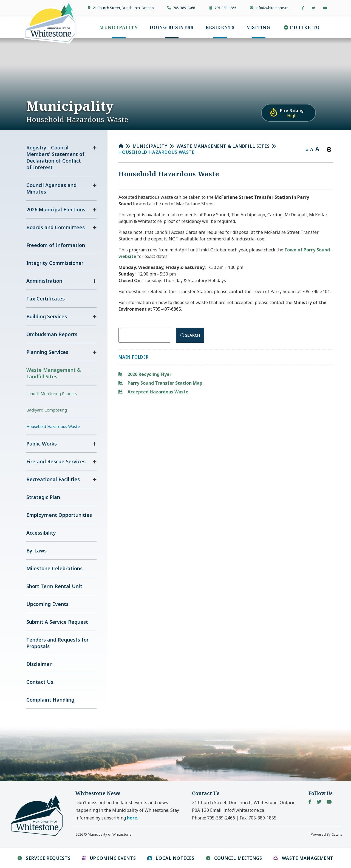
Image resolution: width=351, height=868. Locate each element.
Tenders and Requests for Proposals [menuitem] (57, 643)
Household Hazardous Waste (156, 152)
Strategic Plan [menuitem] (43, 497)
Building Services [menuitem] (47, 316)
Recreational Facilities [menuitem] (53, 479)
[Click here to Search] (190, 335)
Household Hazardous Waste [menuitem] (53, 426)
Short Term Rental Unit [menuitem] (54, 586)
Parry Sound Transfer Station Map (164, 383)
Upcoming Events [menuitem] (47, 604)
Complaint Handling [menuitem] (50, 700)
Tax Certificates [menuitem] (46, 299)
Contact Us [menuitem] (40, 682)
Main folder (134, 357)
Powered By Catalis (326, 834)
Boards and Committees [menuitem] (56, 227)
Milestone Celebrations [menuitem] (54, 568)
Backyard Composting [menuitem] (47, 410)
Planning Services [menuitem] (47, 352)
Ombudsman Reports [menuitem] (52, 334)
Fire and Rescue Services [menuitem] (56, 461)
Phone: (213, 818)
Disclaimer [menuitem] (39, 664)
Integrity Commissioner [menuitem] (55, 263)
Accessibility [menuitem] (41, 533)
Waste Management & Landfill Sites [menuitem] (54, 373)
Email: (237, 810)
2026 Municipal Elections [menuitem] (56, 209)
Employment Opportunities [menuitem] (59, 515)
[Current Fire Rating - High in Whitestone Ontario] (288, 113)
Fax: (258, 818)
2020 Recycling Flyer (149, 374)
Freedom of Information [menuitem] (56, 245)
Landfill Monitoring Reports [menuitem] (52, 394)
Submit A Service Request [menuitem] (57, 622)
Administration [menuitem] (44, 281)
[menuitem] (119, 27)
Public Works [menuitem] (42, 444)
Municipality (150, 146)
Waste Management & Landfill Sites (223, 146)
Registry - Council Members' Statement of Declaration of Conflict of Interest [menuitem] (55, 157)
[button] (95, 148)
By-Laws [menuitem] (36, 551)
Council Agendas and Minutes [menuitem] (51, 188)
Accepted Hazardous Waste (157, 392)
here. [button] (133, 818)
